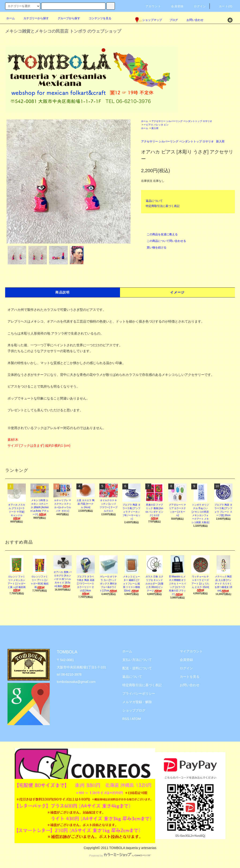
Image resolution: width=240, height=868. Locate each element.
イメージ (177, 292)
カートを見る (190, 677)
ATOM (136, 719)
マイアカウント (191, 651)
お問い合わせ (192, 20)
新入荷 (155, 128)
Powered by (120, 856)
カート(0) (223, 6)
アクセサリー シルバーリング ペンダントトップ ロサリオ (182, 121)
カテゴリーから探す (33, 18)
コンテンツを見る (97, 18)
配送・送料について (137, 668)
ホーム (11, 18)
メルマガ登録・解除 (137, 702)
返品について (154, 201)
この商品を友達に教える (159, 234)
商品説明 (63, 292)
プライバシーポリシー (139, 693)
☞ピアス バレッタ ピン (156, 125)
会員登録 (174, 6)
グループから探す (66, 18)
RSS (126, 719)
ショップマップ (149, 20)
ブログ (174, 20)
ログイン (197, 6)
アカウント (150, 6)
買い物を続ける (154, 247)
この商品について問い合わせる (164, 241)
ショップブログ (134, 710)
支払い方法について (137, 660)
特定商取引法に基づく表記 (163, 206)
